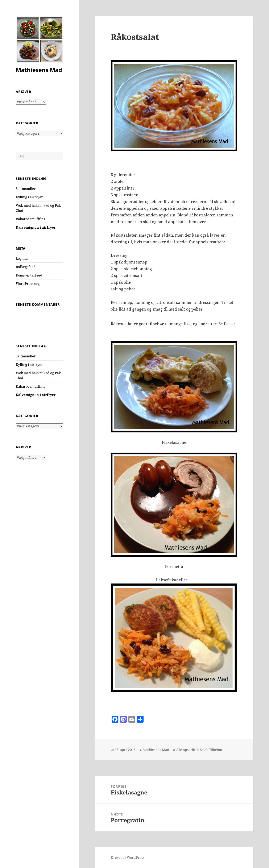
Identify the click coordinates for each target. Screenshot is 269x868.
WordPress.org (28, 284)
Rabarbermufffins (30, 219)
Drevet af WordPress (128, 857)
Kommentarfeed (29, 275)
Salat (204, 750)
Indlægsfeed (26, 267)
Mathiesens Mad (39, 70)
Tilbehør (216, 750)
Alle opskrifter (187, 750)
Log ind (22, 258)
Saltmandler (26, 189)
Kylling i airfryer (29, 197)
